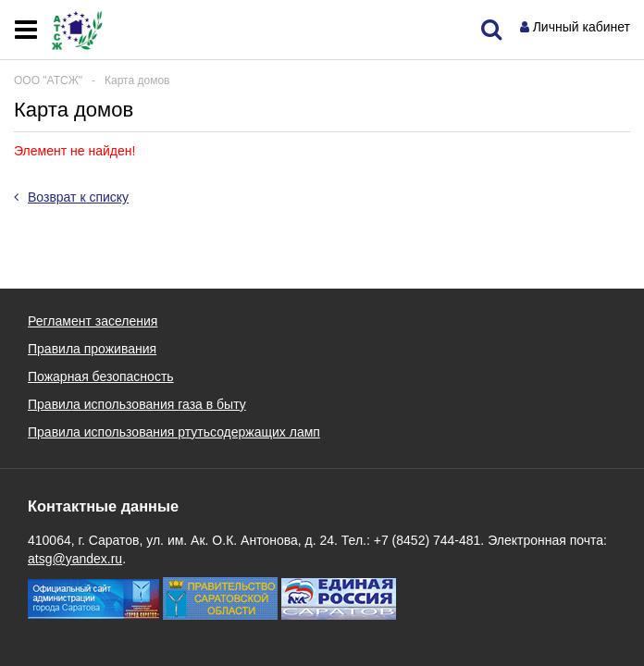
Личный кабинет (582, 27)
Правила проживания (92, 349)
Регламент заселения (93, 321)
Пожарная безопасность (101, 376)
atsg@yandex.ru (75, 559)
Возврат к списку (71, 197)
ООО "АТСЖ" (48, 80)
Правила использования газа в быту (137, 404)
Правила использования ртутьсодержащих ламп (174, 432)
